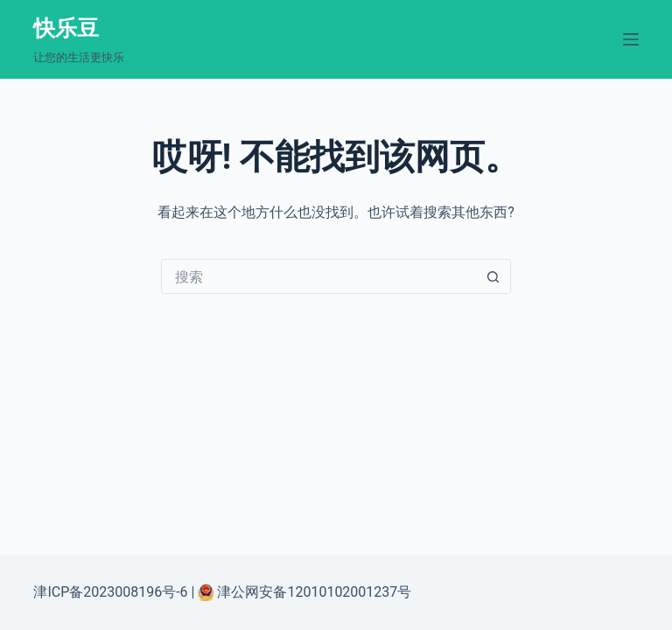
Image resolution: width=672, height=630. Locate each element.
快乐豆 (66, 28)
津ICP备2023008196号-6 (110, 592)
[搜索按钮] (493, 276)
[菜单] (631, 39)
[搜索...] (318, 276)
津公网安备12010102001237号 (312, 592)
